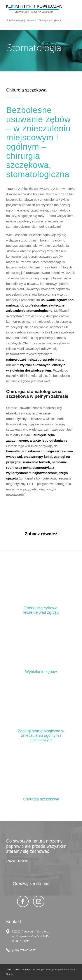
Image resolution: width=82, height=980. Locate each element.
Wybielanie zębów (41, 672)
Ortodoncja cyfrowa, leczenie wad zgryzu (41, 610)
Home (31, 20)
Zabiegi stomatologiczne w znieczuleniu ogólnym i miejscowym (41, 735)
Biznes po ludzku (42, 969)
